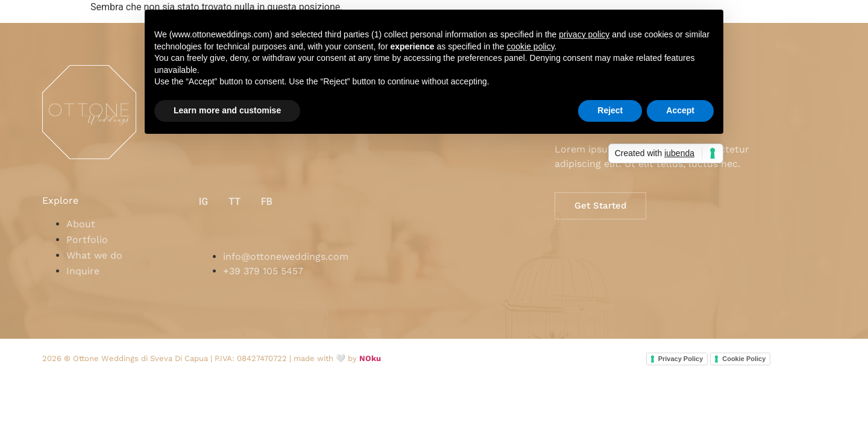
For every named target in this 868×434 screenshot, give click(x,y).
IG (204, 202)
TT (234, 202)
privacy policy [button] (584, 34)
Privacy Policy (681, 359)
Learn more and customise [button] (227, 110)
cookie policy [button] (530, 46)
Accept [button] (680, 110)
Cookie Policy (744, 359)
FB (267, 202)
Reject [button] (610, 110)
